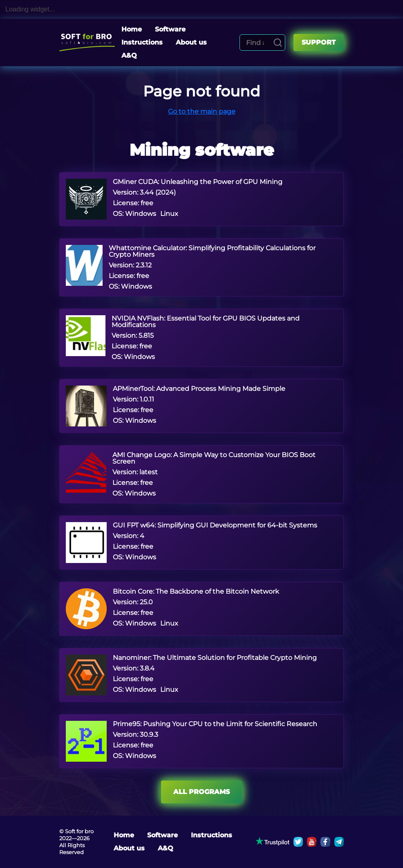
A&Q (129, 55)
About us (191, 42)
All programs (201, 792)
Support (319, 42)
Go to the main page (202, 111)
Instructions (142, 42)
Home (132, 29)
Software (170, 29)
